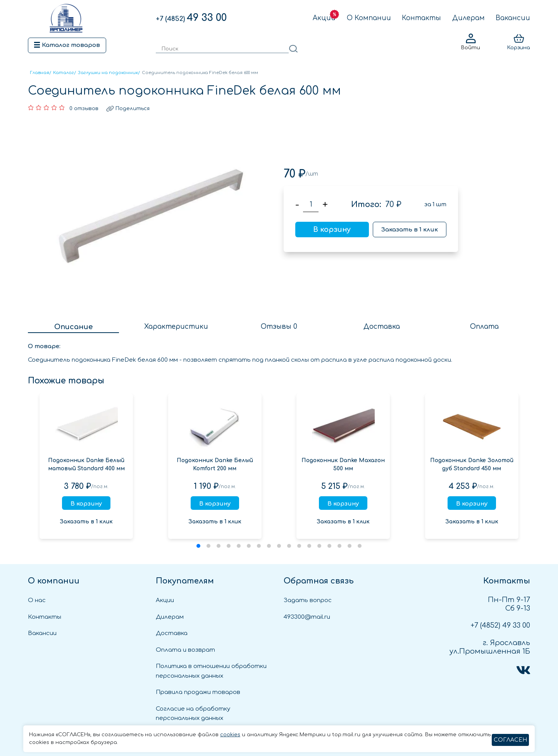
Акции (324, 18)
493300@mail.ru (307, 617)
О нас (37, 600)
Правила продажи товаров (198, 692)
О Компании (369, 18)
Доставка (172, 633)
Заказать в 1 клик (410, 230)
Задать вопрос (308, 600)
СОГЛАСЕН (510, 740)
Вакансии (513, 18)
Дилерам (468, 18)
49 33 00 (191, 18)
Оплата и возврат (185, 650)
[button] (198, 546)
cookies (230, 735)
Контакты (421, 18)
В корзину (332, 230)
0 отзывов (84, 109)
